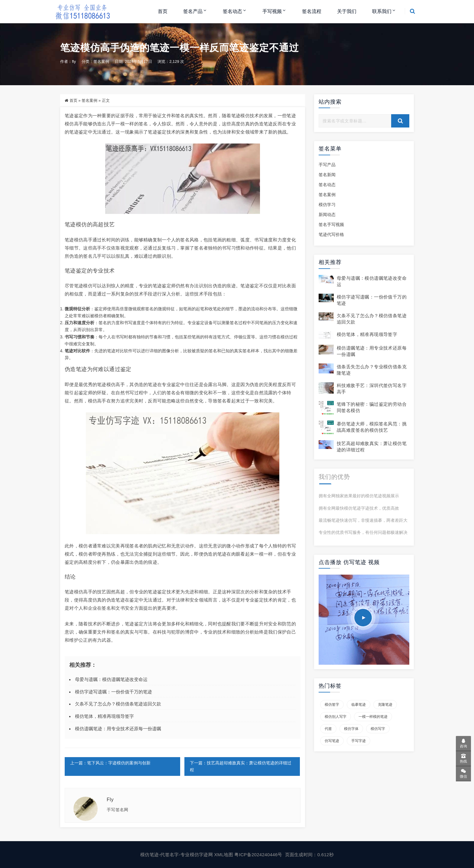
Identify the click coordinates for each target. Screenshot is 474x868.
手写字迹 (359, 741)
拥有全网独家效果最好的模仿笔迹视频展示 (359, 496)
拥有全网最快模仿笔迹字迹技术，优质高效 (359, 508)
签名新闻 (327, 175)
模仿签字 (332, 705)
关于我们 (347, 11)
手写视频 (272, 11)
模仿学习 (327, 205)
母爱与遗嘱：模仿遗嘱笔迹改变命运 (111, 679)
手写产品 (327, 165)
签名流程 (312, 11)
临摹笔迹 (359, 705)
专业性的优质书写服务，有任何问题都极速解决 (363, 532)
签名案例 (101, 61)
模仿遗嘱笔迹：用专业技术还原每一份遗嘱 (118, 729)
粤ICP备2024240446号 (259, 855)
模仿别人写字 (336, 717)
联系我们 (382, 11)
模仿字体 (351, 729)
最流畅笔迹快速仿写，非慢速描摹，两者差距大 (363, 520)
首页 (163, 11)
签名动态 (232, 11)
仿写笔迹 (332, 741)
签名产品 (193, 11)
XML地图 (224, 855)
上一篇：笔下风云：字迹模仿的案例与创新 (110, 763)
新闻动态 (327, 215)
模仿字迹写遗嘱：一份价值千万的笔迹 (114, 692)
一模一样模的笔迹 (373, 717)
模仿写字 (378, 729)
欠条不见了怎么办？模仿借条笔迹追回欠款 (118, 704)
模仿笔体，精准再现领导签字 (104, 716)
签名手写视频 (331, 224)
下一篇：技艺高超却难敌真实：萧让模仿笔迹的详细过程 (241, 766)
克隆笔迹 (385, 705)
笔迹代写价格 (331, 234)
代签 (328, 729)
